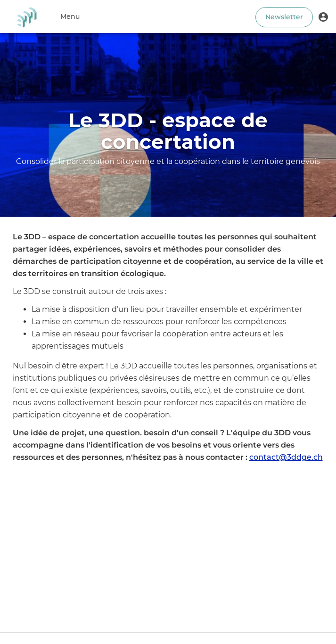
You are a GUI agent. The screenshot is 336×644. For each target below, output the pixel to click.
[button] (323, 16)
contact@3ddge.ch (286, 457)
